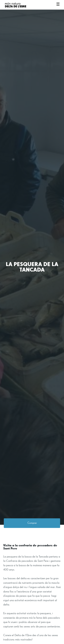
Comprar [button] (32, 523)
